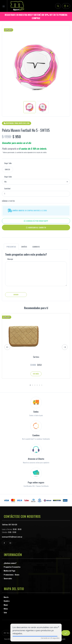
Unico (7, 169)
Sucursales (8, 578)
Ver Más (36, 374)
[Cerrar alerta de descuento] (59, 627)
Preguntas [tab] (11, 247)
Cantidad (7, 189)
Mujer (6, 605)
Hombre (7, 601)
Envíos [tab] (24, 247)
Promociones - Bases (11, 575)
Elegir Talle (8, 163)
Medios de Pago (9, 571)
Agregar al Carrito (36, 227)
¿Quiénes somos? (10, 563)
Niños (6, 609)
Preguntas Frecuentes (12, 567)
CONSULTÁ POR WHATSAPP (36, 221)
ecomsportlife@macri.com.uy (12, 537)
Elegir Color (8, 177)
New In (6, 597)
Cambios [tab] (36, 247)
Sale (5, 612)
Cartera (36, 357)
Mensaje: (10, 259)
